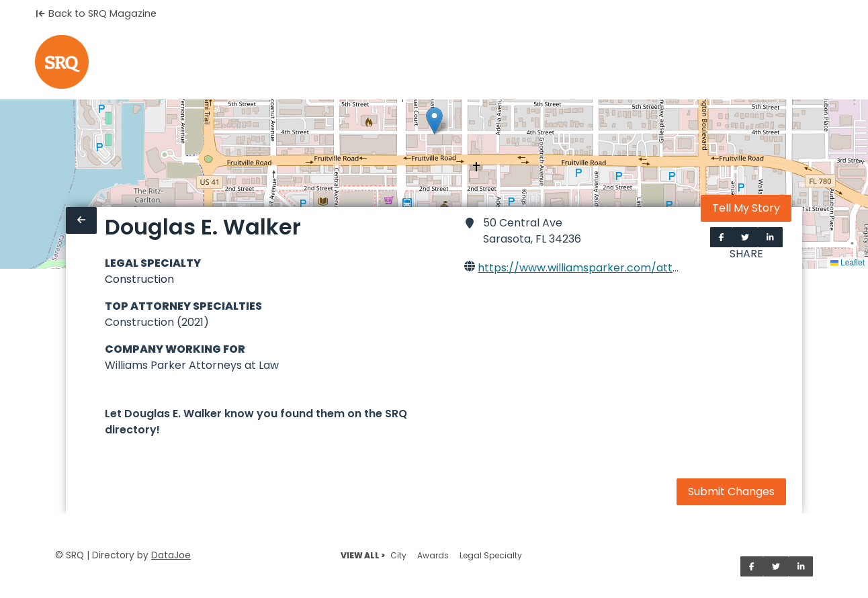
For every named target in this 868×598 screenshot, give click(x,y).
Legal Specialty (491, 555)
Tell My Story (746, 208)
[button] (434, 121)
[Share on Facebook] (722, 237)
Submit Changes (731, 492)
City (398, 555)
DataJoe (171, 555)
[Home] (62, 62)
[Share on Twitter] (745, 237)
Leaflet (848, 263)
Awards (433, 555)
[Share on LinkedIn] (770, 237)
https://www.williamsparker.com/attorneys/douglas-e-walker (644, 268)
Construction (139, 279)
